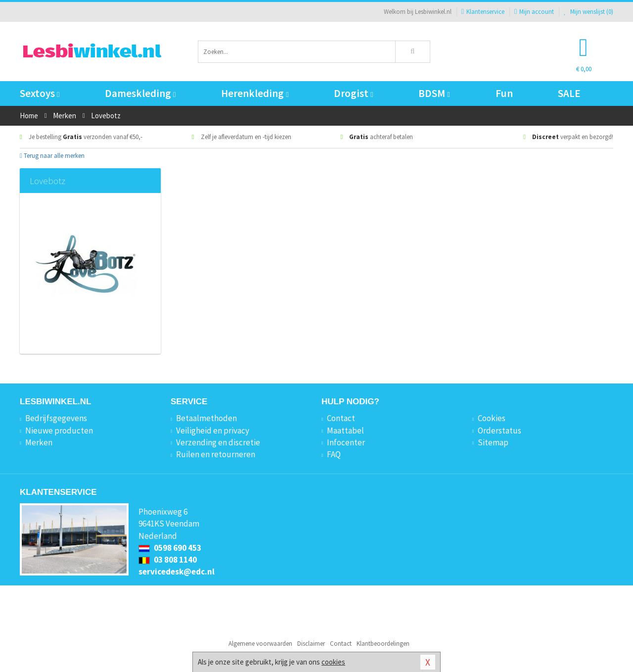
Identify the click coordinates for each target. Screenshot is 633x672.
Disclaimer (311, 644)
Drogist (353, 93)
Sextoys (40, 93)
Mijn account (534, 12)
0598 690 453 (170, 548)
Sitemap (493, 442)
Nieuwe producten (59, 431)
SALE (569, 93)
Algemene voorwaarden (260, 644)
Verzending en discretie (218, 442)
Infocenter (346, 442)
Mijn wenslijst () (588, 12)
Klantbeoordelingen (383, 644)
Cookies (492, 418)
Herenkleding (255, 93)
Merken (39, 442)
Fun (504, 93)
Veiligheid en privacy (213, 431)
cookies (333, 662)
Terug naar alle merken (52, 156)
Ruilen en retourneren (216, 454)
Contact (341, 418)
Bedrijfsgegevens (56, 418)
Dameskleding (140, 93)
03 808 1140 (168, 560)
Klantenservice (483, 12)
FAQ (334, 454)
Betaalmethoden (206, 418)
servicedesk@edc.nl (177, 572)
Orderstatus (499, 431)
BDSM (434, 93)
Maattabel (345, 431)
